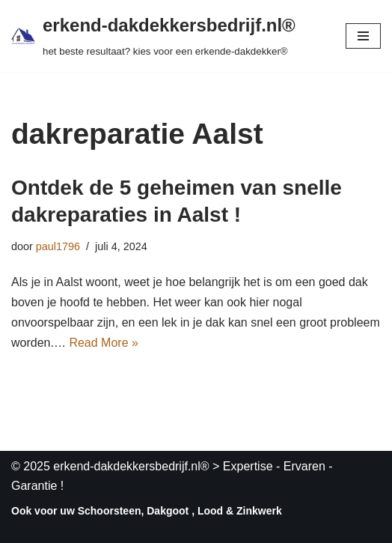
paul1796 (58, 246)
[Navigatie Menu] (363, 36)
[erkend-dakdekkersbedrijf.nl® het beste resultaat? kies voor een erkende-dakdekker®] (153, 36)
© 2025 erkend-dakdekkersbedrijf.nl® (110, 466)
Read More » (104, 343)
